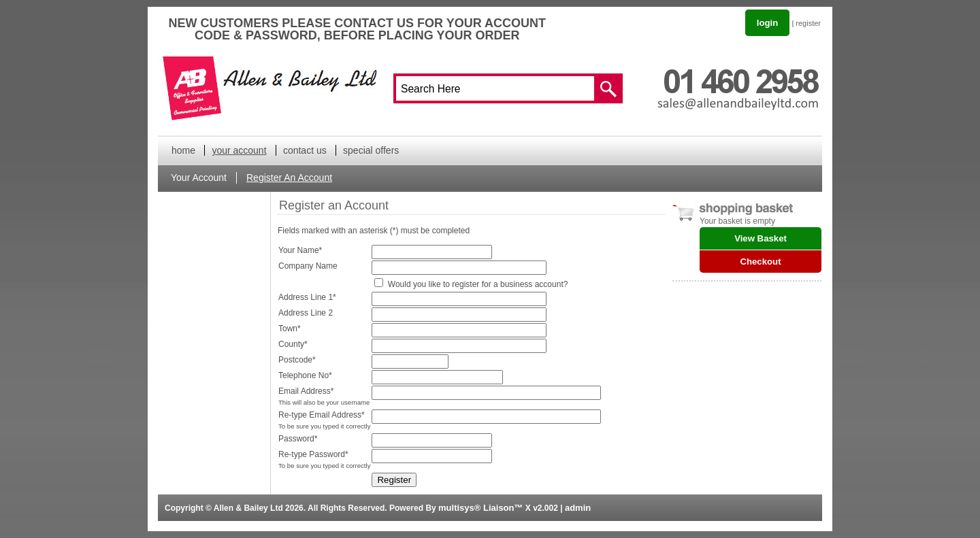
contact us (305, 150)
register (808, 23)
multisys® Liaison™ (480, 508)
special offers (371, 150)
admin (578, 508)
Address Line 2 (306, 313)
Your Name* (300, 250)
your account (239, 150)
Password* (298, 439)
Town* (290, 329)
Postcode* (297, 360)
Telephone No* (305, 375)
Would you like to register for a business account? (478, 284)
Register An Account (289, 178)
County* (293, 344)
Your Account (199, 178)
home (183, 150)
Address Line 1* (307, 297)
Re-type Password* (313, 454)
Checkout (760, 262)
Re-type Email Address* (322, 415)
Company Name (308, 266)
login (768, 23)
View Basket (761, 238)
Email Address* (306, 391)
